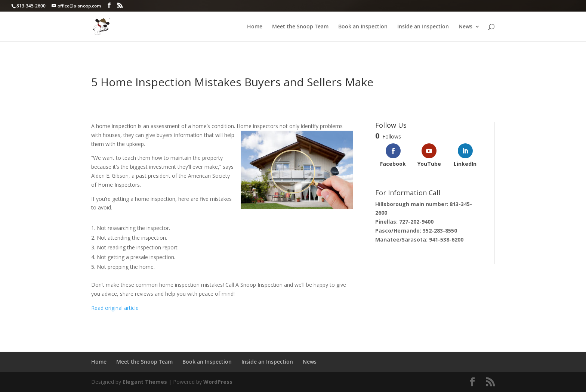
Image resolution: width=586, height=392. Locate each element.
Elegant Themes (145, 382)
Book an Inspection (363, 27)
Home (255, 27)
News (465, 27)
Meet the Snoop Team (300, 27)
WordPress (218, 382)
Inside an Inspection (423, 27)
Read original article (116, 308)
